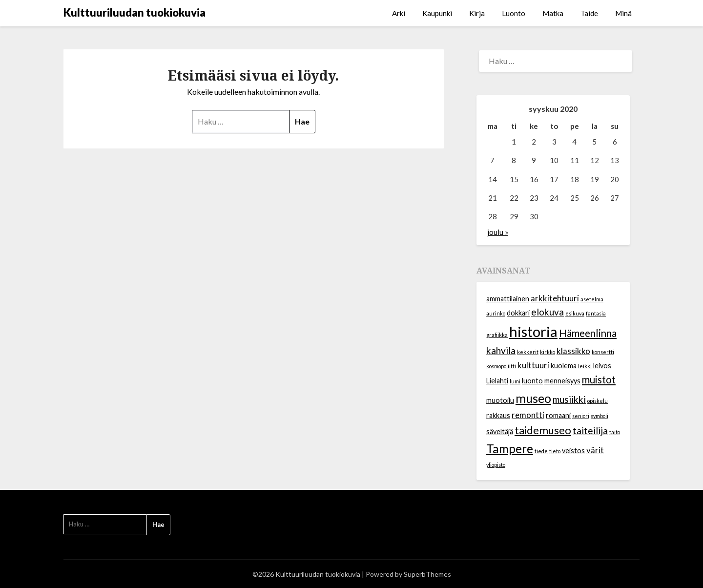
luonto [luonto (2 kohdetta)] (532, 381)
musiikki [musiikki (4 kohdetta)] (569, 399)
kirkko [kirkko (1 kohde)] (548, 352)
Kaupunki (437, 13)
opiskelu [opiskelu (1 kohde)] (598, 401)
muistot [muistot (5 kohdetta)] (599, 379)
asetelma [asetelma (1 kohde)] (592, 299)
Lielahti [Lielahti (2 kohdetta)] (497, 381)
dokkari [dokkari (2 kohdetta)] (518, 313)
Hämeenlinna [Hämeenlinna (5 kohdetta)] (588, 333)
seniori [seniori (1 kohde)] (581, 416)
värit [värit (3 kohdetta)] (595, 450)
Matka (553, 13)
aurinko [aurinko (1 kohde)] (496, 313)
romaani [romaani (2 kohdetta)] (558, 415)
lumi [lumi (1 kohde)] (515, 381)
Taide (589, 13)
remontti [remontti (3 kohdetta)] (528, 415)
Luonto (514, 13)
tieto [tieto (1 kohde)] (555, 451)
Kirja (477, 13)
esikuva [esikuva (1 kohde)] (575, 313)
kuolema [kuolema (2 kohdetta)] (564, 366)
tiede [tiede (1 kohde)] (541, 451)
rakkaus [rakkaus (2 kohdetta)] (498, 415)
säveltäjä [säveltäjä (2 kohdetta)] (500, 431)
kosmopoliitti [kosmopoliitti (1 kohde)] (501, 366)
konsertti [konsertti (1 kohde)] (603, 352)
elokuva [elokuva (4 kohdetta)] (548, 312)
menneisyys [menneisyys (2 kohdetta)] (562, 381)
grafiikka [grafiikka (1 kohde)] (497, 335)
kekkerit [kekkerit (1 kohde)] (528, 352)
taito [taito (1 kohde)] (615, 432)
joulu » (498, 232)
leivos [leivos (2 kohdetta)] (602, 366)
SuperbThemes (427, 574)
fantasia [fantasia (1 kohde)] (596, 313)
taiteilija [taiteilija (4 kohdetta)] (590, 430)
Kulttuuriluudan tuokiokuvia (134, 12)
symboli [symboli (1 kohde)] (600, 416)
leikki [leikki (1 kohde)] (585, 366)
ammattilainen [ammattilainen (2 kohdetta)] (508, 299)
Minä (623, 13)
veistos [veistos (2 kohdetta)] (573, 451)
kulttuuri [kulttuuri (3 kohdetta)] (533, 365)
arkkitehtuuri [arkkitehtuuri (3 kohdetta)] (555, 298)
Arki (399, 13)
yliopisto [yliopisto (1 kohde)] (496, 465)
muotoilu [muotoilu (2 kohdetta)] (500, 400)
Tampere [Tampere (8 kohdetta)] (510, 449)
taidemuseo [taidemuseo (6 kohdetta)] (543, 430)
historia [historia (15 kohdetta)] (533, 331)
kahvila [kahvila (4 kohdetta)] (501, 350)
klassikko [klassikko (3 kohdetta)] (573, 351)
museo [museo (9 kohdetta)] (533, 398)
